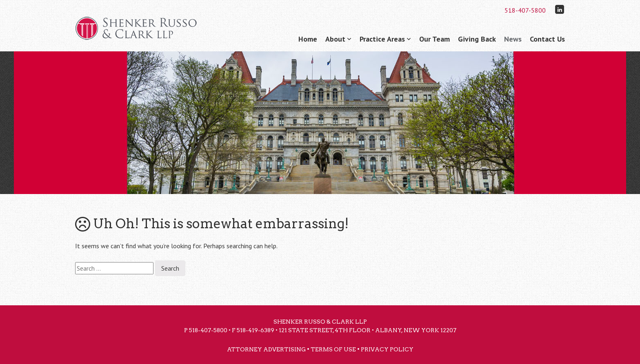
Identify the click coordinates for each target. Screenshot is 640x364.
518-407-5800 (525, 10)
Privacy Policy (387, 349)
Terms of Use (333, 349)
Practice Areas (382, 39)
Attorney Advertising (266, 349)
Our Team (434, 39)
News (513, 39)
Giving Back (477, 39)
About (335, 39)
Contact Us (547, 39)
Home (308, 39)
